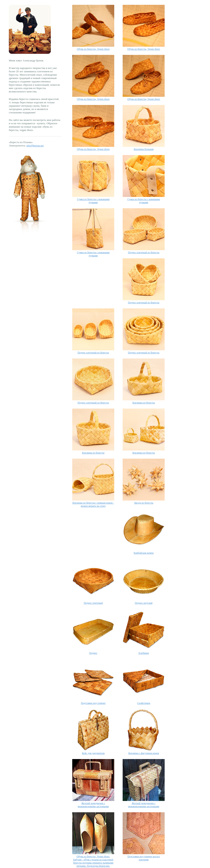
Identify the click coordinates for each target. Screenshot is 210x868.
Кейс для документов (93, 753)
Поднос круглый (144, 603)
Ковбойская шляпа (144, 553)
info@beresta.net (35, 146)
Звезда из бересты (144, 503)
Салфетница (144, 703)
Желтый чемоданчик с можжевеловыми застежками (93, 805)
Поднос (93, 653)
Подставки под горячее (93, 703)
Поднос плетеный (93, 603)
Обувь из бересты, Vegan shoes (93, 49)
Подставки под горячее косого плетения (144, 858)
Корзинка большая (144, 149)
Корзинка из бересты (144, 403)
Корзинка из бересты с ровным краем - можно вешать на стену (93, 504)
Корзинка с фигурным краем (144, 753)
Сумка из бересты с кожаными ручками (93, 201)
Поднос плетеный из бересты (144, 252)
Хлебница (144, 653)
